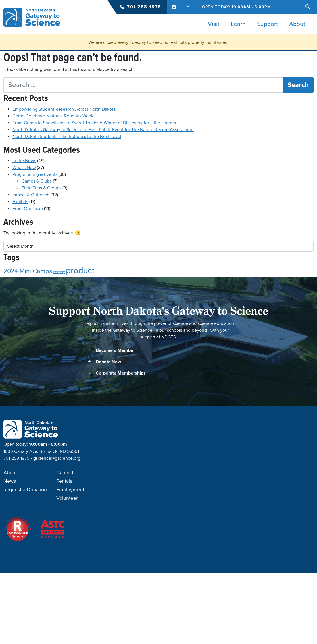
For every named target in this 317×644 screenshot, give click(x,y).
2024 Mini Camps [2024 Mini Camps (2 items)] (28, 271)
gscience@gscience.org (57, 458)
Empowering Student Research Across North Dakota (64, 109)
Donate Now (104, 362)
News (10, 481)
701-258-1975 (144, 7)
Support (267, 24)
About (297, 24)
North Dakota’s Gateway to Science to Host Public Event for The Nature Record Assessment (103, 130)
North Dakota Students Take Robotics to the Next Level (67, 137)
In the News (24, 161)
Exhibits (20, 202)
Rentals (64, 481)
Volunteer (67, 498)
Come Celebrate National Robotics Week (53, 116)
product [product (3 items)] (80, 271)
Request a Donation (25, 490)
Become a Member (111, 351)
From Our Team (28, 209)
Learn (238, 24)
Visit (214, 24)
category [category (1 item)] (59, 272)
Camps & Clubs (37, 181)
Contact (65, 473)
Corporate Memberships (116, 373)
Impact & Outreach (31, 195)
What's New (24, 168)
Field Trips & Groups (41, 188)
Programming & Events (35, 174)
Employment (70, 490)
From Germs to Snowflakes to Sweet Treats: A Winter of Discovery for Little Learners (95, 123)
